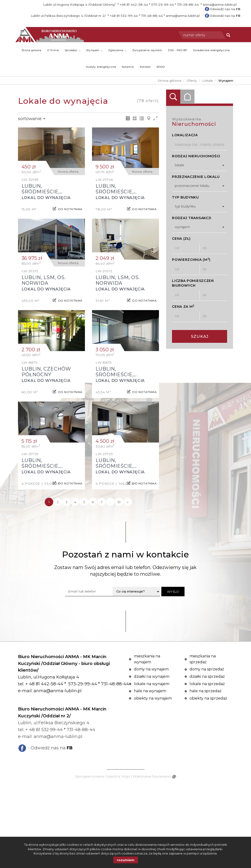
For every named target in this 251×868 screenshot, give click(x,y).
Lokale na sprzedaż (207, 684)
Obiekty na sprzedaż (208, 698)
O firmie (53, 50)
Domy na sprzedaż (207, 669)
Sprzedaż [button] (72, 50)
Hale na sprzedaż (205, 691)
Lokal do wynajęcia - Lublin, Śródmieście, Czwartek (125, 354)
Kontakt (145, 67)
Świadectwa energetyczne (211, 50)
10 (119, 502)
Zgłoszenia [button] (117, 50)
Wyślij (173, 592)
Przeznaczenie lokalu (196, 177)
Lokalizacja (185, 135)
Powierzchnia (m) (191, 260)
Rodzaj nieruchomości (196, 156)
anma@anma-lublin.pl (220, 5)
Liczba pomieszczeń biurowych (193, 283)
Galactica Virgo (118, 776)
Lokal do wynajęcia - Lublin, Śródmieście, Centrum (125, 171)
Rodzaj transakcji (192, 218)
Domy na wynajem (151, 669)
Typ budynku (185, 197)
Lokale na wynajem (152, 684)
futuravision (164, 776)
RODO (161, 67)
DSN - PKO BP (178, 50)
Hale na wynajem (150, 691)
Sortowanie (32, 119)
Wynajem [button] (94, 50)
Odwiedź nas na (225, 9)
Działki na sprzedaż (207, 676)
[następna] (128, 502)
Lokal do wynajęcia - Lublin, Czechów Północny (51, 354)
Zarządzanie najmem (147, 50)
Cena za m (183, 306)
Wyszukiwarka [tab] (173, 97)
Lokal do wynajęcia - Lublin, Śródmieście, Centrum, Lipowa (51, 171)
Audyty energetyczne (101, 67)
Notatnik (128, 67)
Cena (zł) (181, 239)
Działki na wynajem (152, 676)
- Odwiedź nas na (50, 748)
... (110, 502)
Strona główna (31, 50)
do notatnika (70, 207)
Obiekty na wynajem (153, 698)
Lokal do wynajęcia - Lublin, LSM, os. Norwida (51, 263)
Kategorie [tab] (187, 97)
